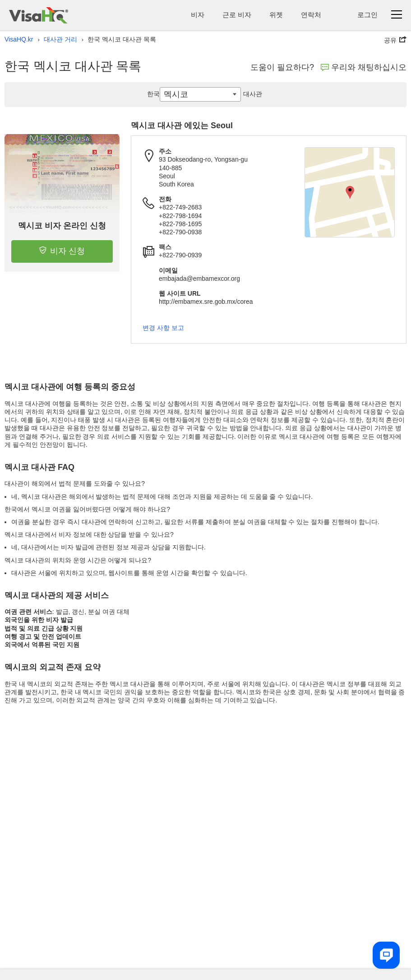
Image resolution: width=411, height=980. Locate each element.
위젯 (276, 15)
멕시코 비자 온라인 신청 (62, 226)
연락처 (311, 15)
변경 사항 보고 (163, 328)
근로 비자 (237, 15)
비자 (198, 15)
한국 (153, 94)
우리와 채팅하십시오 (364, 67)
